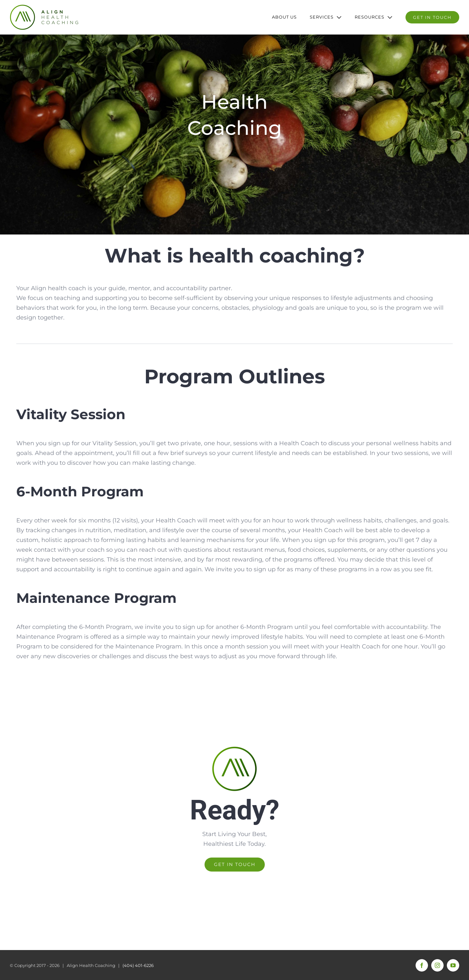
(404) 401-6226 (138, 965)
